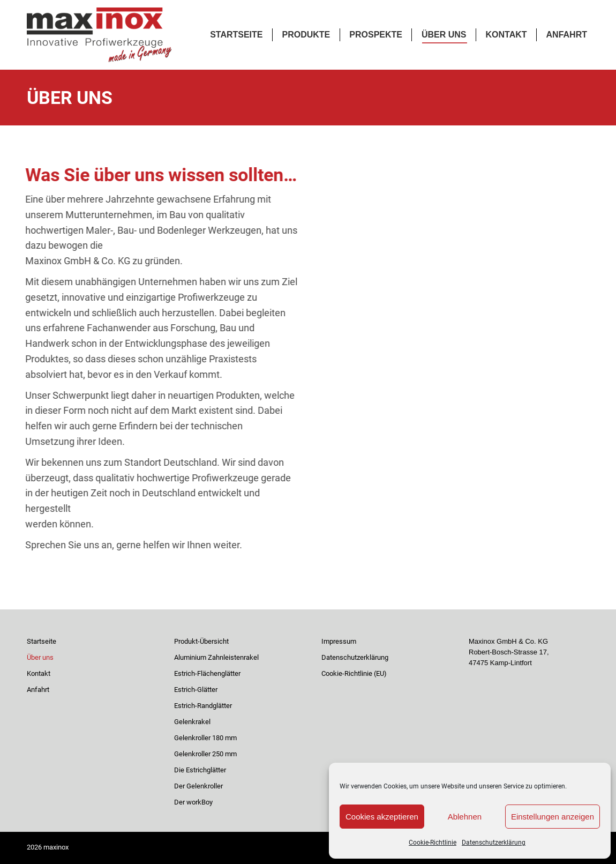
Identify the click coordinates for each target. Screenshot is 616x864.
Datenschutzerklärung (494, 843)
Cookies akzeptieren (382, 817)
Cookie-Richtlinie (433, 843)
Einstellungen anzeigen (553, 817)
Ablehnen (465, 817)
